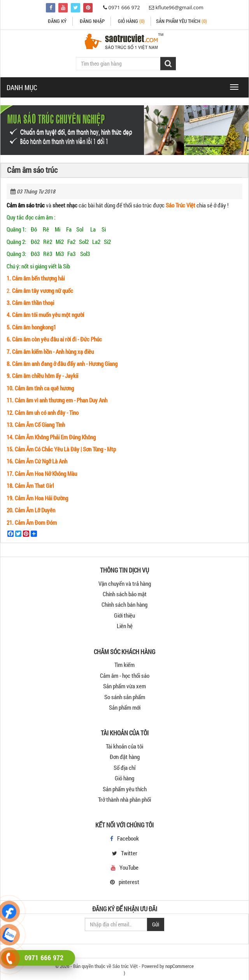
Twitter (129, 853)
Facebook (128, 838)
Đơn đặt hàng (125, 757)
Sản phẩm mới (125, 707)
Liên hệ (125, 626)
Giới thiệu (124, 615)
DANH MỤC (22, 87)
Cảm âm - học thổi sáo (125, 675)
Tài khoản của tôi (124, 746)
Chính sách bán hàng (124, 604)
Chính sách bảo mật (125, 594)
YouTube (129, 867)
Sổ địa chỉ (124, 768)
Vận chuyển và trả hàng (125, 583)
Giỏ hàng (131, 21)
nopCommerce (180, 966)
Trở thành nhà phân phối (124, 799)
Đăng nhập (92, 21)
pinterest (129, 882)
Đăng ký (57, 21)
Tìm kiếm (124, 665)
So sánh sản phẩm (125, 697)
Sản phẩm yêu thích (125, 789)
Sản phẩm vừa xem (124, 686)
